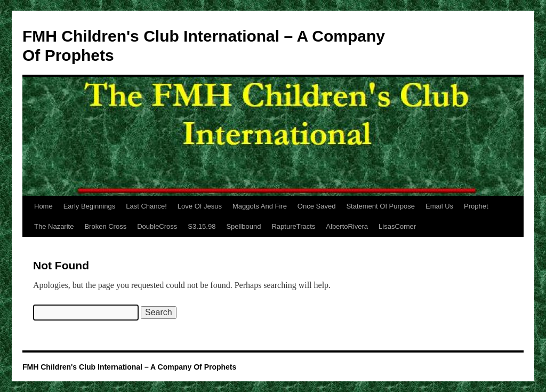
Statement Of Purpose (380, 206)
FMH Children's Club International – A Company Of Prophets (129, 367)
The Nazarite (54, 226)
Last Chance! (146, 206)
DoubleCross (157, 226)
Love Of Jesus (200, 206)
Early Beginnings (90, 206)
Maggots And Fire (260, 206)
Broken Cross (105, 226)
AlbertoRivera (347, 226)
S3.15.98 (202, 226)
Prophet (476, 206)
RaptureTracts (293, 226)
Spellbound (243, 226)
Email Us (439, 206)
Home (43, 206)
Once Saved (317, 206)
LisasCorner (397, 226)
